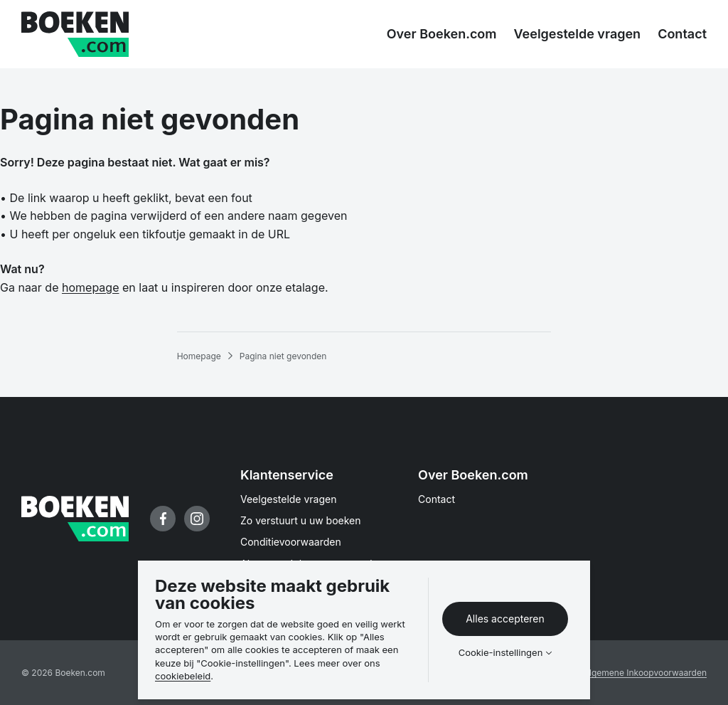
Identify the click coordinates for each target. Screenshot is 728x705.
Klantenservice (287, 475)
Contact (437, 499)
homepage (90, 287)
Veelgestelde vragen (289, 499)
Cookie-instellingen (501, 653)
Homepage (199, 356)
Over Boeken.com (473, 475)
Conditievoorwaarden (291, 542)
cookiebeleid (183, 676)
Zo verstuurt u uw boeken (301, 520)
